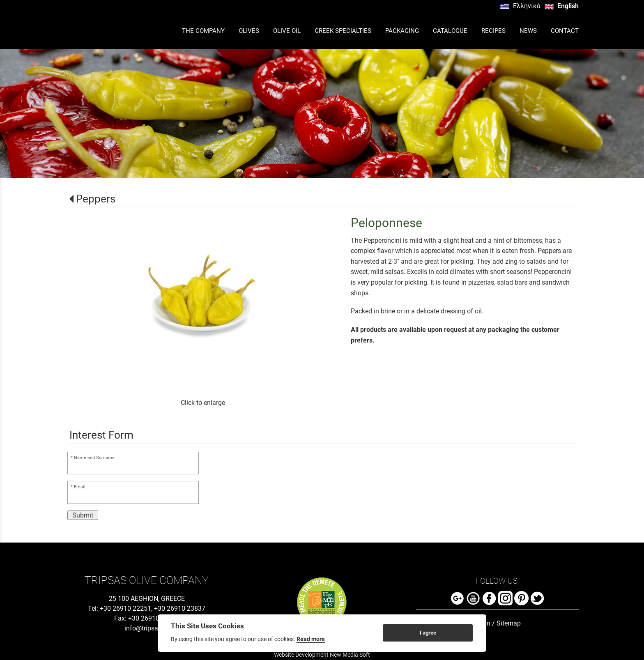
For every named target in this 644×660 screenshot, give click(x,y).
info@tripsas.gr (147, 628)
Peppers (96, 199)
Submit (83, 515)
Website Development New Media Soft (322, 655)
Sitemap (509, 623)
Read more (311, 639)
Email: (80, 487)
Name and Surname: (95, 458)
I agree (428, 633)
